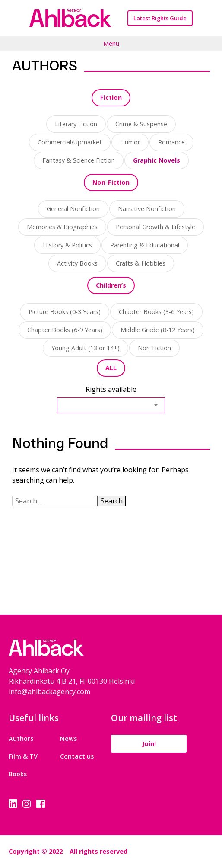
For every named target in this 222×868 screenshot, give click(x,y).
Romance (171, 142)
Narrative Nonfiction (147, 209)
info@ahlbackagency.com (49, 692)
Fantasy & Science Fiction (79, 160)
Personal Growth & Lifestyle (155, 227)
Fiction (111, 98)
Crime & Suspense (141, 124)
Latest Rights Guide (160, 18)
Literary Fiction (76, 124)
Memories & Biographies (62, 227)
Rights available (111, 389)
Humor (130, 142)
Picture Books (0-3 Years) (65, 312)
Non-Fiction (111, 182)
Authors (21, 738)
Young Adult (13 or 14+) (86, 348)
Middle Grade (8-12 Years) (158, 330)
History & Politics (67, 245)
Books (18, 774)
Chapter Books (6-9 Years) (65, 330)
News (68, 738)
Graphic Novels (157, 160)
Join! (149, 744)
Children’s (111, 285)
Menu (111, 43)
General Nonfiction (73, 209)
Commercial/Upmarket (70, 142)
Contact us (77, 756)
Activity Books (77, 263)
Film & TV (23, 756)
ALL (111, 368)
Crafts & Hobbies (141, 263)
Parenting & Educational (145, 245)
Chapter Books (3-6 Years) (156, 312)
